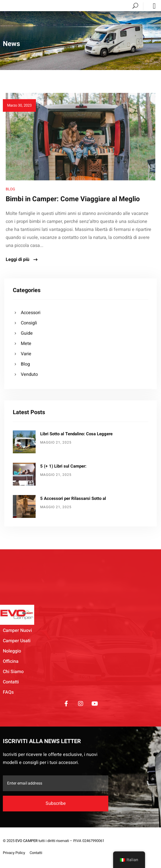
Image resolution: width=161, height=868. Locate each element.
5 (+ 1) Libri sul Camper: (63, 466)
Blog (10, 189)
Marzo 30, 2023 (19, 105)
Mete (26, 344)
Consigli (29, 323)
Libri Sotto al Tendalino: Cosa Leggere (76, 434)
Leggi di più (22, 260)
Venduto (29, 374)
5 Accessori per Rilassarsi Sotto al (73, 498)
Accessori (31, 313)
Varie (26, 354)
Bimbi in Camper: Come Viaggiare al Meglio (73, 199)
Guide (27, 333)
